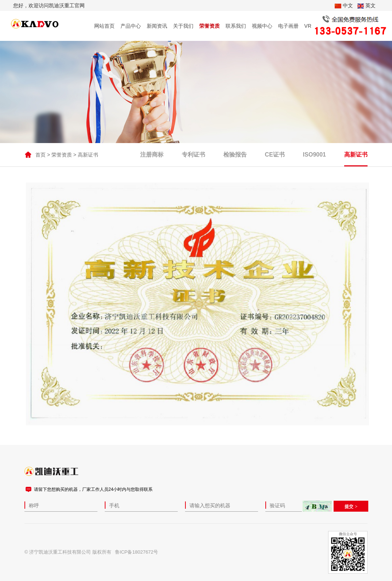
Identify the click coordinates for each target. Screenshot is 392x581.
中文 (344, 5)
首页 (41, 156)
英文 (366, 5)
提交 (349, 507)
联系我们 (236, 26)
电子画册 (288, 26)
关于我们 (183, 26)
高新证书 (88, 156)
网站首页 (104, 26)
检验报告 (235, 156)
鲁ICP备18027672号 (137, 552)
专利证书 (193, 156)
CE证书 (275, 156)
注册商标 (152, 156)
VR (308, 26)
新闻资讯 (157, 26)
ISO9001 (314, 156)
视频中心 (262, 26)
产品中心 (131, 26)
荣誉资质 (210, 26)
